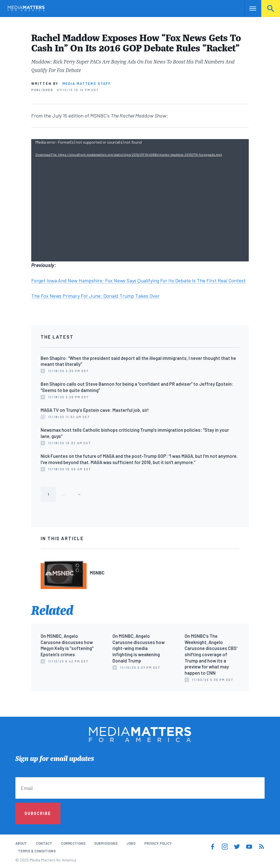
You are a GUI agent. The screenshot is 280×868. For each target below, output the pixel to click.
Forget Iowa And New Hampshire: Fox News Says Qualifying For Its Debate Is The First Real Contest (138, 280)
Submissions (106, 843)
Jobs (131, 843)
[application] (140, 200)
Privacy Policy (158, 843)
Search (271, 9)
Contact (44, 843)
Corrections (73, 843)
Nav (249, 9)
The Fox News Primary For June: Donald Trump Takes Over (95, 296)
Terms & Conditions (37, 851)
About (21, 843)
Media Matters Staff (87, 83)
